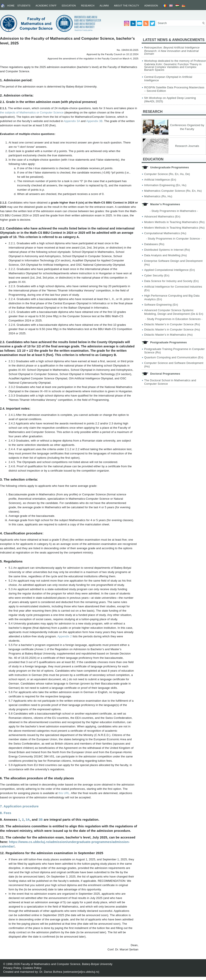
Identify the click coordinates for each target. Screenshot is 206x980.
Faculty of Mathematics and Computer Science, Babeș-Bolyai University (67, 964)
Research (88, 6)
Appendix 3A (72, 121)
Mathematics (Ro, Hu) (158, 196)
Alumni (104, 6)
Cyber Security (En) (157, 275)
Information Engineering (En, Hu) (165, 185)
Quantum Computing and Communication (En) (174, 357)
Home (11, 6)
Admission (151, 6)
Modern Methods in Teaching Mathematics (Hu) (174, 228)
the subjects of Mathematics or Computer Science (32, 112)
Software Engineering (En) (161, 305)
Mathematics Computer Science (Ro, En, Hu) (173, 191)
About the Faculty (127, 6)
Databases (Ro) (154, 244)
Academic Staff (46, 6)
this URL (64, 793)
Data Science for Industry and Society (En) (171, 281)
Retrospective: (172, 51)
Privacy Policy (12, 968)
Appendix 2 (65, 636)
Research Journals (187, 146)
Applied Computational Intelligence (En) (170, 270)
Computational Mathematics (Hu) (165, 233)
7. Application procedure (19, 806)
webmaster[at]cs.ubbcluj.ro (81, 972)
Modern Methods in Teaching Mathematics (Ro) (174, 222)
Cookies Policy (32, 968)
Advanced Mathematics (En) (162, 216)
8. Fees (6, 813)
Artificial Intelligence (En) (160, 180)
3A (28, 819)
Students (24, 6)
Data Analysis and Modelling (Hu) (166, 255)
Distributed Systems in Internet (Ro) (167, 250)
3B (41, 819)
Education (69, 6)
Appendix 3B (94, 121)
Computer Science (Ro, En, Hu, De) (167, 174)
